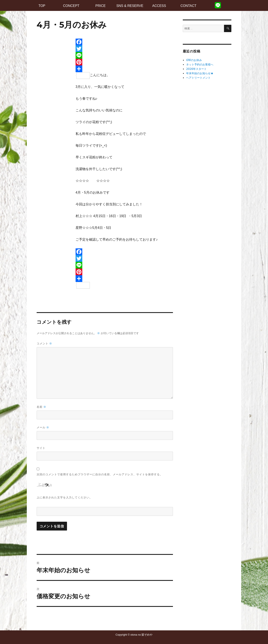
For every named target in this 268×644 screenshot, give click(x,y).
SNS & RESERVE (130, 6)
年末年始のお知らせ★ (200, 73)
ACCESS (159, 6)
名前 (41, 407)
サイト (41, 448)
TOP (42, 6)
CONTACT (188, 6)
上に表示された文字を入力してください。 (64, 497)
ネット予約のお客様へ (200, 65)
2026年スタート (196, 69)
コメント (44, 344)
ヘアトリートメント (198, 78)
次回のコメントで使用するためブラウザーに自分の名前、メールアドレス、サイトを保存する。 (100, 474)
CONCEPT (71, 6)
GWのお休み (194, 60)
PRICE (101, 6)
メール (43, 427)
